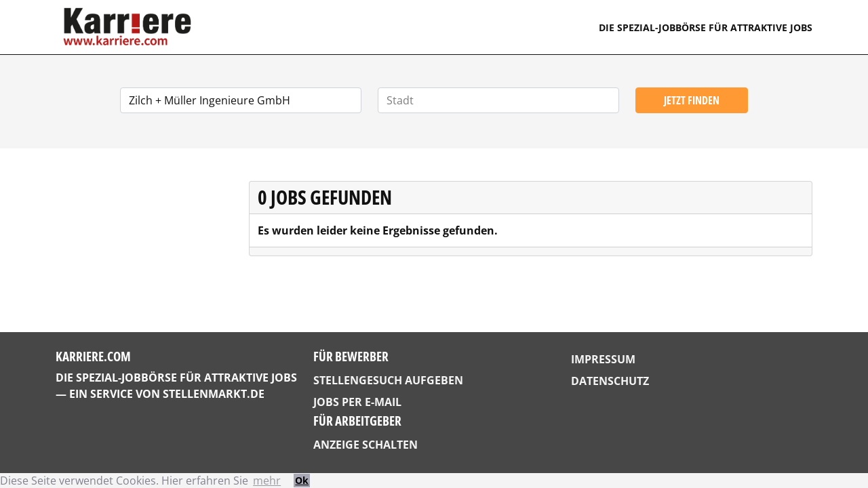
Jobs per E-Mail (357, 402)
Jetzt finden (692, 100)
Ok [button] (302, 480)
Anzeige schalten (366, 445)
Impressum (603, 359)
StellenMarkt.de (214, 394)
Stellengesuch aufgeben (388, 380)
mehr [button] (267, 481)
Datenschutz (610, 381)
